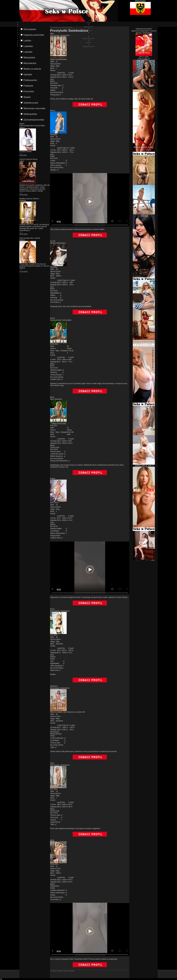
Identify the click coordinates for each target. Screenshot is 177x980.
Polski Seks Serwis (56, 28)
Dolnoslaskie (68, 28)
